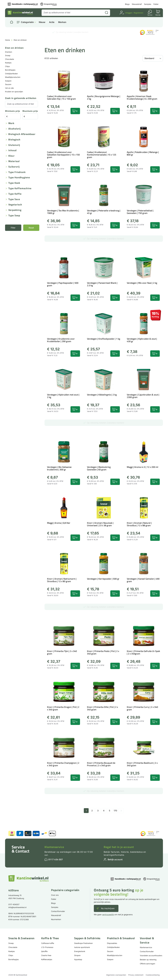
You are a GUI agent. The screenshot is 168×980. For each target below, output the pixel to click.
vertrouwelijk (108, 915)
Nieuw (42, 22)
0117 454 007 (56, 859)
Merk (11, 123)
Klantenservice (54, 847)
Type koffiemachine (20, 188)
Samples (148, 4)
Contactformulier (58, 911)
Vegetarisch (15, 205)
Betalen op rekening (148, 960)
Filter (13, 228)
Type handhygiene (19, 178)
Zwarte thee (46, 955)
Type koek (14, 183)
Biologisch (14, 140)
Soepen (8, 81)
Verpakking (15, 210)
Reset (31, 228)
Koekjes (8, 63)
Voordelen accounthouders (151, 955)
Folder (156, 4)
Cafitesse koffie (48, 943)
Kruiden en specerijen (14, 92)
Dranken (9, 52)
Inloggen (129, 13)
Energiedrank (80, 951)
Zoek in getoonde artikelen (21, 98)
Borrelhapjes (10, 70)
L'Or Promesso (47, 947)
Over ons (55, 895)
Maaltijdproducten (13, 77)
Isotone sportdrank (82, 947)
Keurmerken (56, 919)
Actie (52, 22)
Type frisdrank (17, 172)
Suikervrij (14, 167)
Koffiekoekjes (47, 959)
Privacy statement (136, 975)
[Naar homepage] (12, 22)
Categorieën (27, 22)
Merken (62, 22)
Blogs (127, 4)
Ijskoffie (44, 951)
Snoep (8, 55)
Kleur (11, 156)
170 (115, 811)
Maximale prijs (30, 111)
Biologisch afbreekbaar (22, 134)
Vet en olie (9, 88)
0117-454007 (14, 904)
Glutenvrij (14, 145)
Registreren (138, 13)
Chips (7, 66)
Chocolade (10, 59)
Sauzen (8, 84)
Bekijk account (115, 859)
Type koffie (15, 194)
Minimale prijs (13, 111)
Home (7, 40)
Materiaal (14, 161)
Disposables (112, 943)
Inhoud (12, 150)
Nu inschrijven (108, 908)
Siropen (77, 955)
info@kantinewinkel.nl (17, 907)
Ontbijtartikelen (11, 74)
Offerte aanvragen (147, 964)
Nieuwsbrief (137, 4)
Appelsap (78, 959)
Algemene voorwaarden (116, 975)
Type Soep (14, 216)
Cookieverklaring (153, 975)
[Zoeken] (107, 13)
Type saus (14, 199)
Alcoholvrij (15, 129)
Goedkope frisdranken (83, 943)
